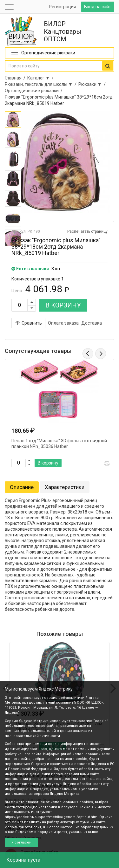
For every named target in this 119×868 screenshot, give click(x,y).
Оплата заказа (63, 323)
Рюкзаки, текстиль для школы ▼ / (42, 84)
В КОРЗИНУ (63, 305)
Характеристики (65, 487)
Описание (22, 487)
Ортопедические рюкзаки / (35, 91)
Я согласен (21, 842)
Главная (13, 78)
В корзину (48, 463)
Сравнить (28, 323)
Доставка (92, 323)
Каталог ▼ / (41, 78)
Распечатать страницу (87, 231)
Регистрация (63, 7)
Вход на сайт (98, 7)
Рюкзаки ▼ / (93, 84)
